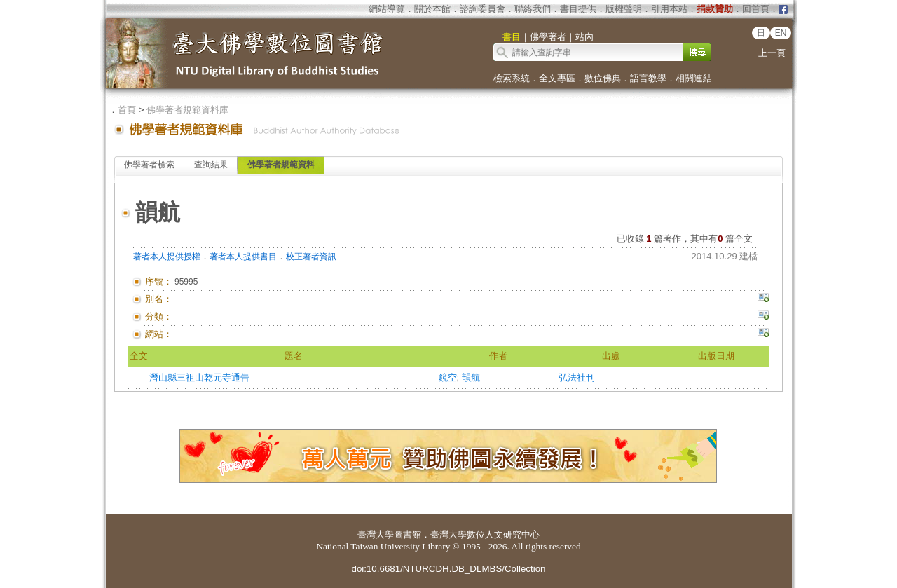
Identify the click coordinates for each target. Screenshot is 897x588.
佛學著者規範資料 (281, 165)
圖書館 (408, 534)
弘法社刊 (577, 377)
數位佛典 (603, 78)
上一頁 (772, 53)
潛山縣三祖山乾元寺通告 (199, 377)
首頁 (127, 110)
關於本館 (432, 9)
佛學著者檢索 (149, 165)
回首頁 (756, 9)
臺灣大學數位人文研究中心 (485, 534)
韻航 (471, 377)
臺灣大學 (376, 534)
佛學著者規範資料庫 (187, 110)
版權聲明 (624, 9)
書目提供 (578, 9)
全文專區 (557, 78)
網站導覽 (387, 9)
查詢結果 (211, 165)
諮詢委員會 (482, 9)
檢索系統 (512, 78)
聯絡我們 (533, 9)
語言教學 (648, 78)
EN (781, 33)
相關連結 (694, 78)
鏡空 (448, 377)
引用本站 (669, 9)
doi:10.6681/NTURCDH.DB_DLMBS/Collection (448, 569)
